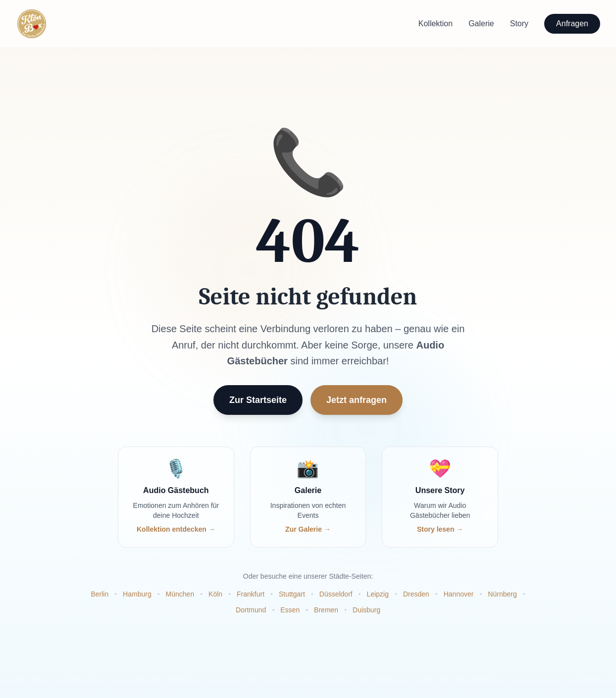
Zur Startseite (258, 400)
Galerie (481, 24)
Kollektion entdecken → (176, 529)
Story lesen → (440, 529)
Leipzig (378, 594)
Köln (215, 594)
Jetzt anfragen (357, 400)
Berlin (100, 594)
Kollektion (436, 24)
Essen (290, 610)
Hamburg (137, 594)
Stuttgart (292, 594)
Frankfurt (251, 594)
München (180, 594)
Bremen (326, 610)
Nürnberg (502, 594)
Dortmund (251, 610)
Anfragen (572, 24)
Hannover (459, 594)
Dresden (416, 594)
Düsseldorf (336, 594)
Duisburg (366, 610)
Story (519, 24)
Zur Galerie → (308, 529)
